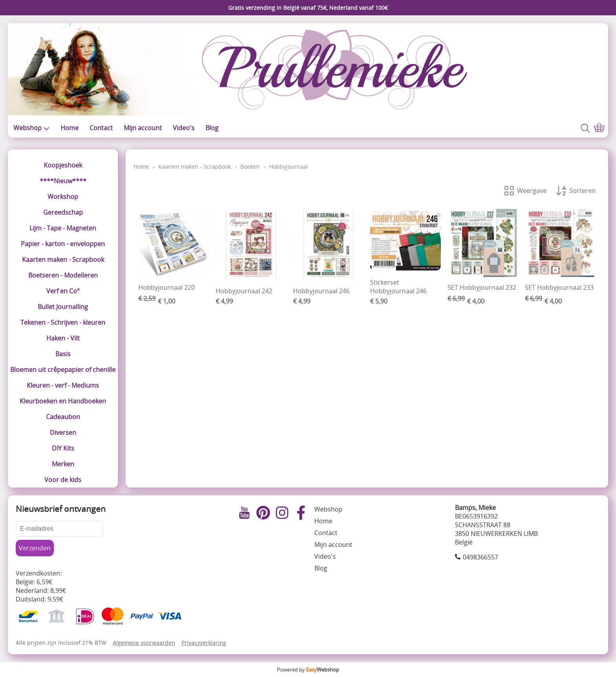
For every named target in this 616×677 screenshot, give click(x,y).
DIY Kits (63, 448)
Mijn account (143, 128)
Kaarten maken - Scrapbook (63, 259)
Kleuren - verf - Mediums (63, 385)
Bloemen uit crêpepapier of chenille (63, 370)
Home (70, 128)
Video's (184, 128)
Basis (63, 354)
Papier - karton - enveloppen (63, 244)
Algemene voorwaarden (144, 643)
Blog (212, 128)
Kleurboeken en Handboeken (63, 401)
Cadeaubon (63, 417)
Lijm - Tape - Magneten (63, 228)
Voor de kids (63, 480)
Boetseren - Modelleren (63, 275)
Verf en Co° (63, 291)
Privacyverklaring (204, 643)
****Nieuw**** (63, 181)
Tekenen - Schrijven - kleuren (63, 322)
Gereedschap (63, 212)
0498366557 (480, 557)
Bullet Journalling (63, 307)
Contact (101, 128)
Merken (63, 464)
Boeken (250, 166)
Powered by (308, 670)
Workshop (63, 197)
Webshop (31, 128)
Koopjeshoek (63, 165)
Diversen (63, 432)
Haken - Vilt (63, 338)
